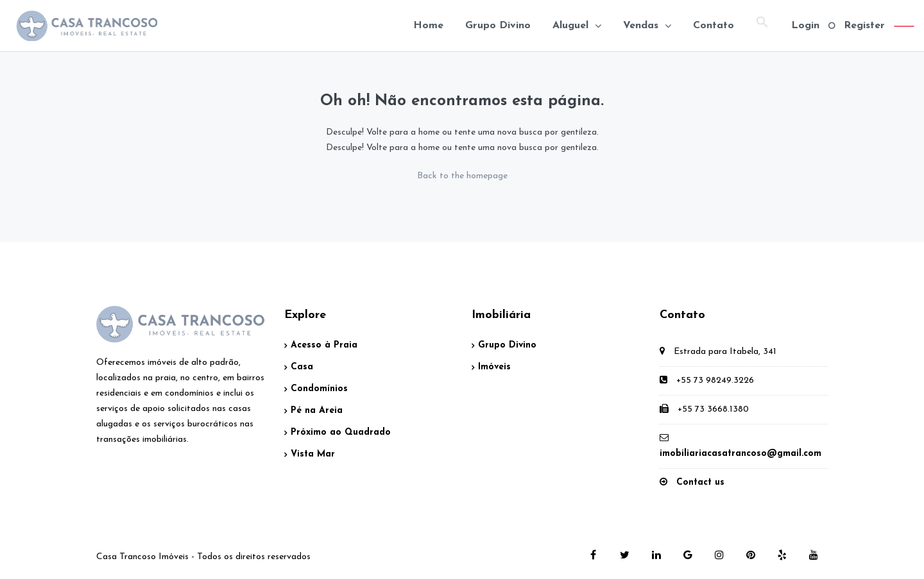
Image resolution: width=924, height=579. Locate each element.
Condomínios (319, 389)
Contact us (700, 482)
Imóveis (494, 367)
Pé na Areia (317, 411)
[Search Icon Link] (762, 26)
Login (805, 26)
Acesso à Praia (324, 345)
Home (428, 26)
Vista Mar (313, 454)
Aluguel (570, 26)
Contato (714, 26)
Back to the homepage (462, 176)
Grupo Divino (498, 26)
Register (864, 26)
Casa (302, 367)
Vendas (641, 26)
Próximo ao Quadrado (341, 432)
